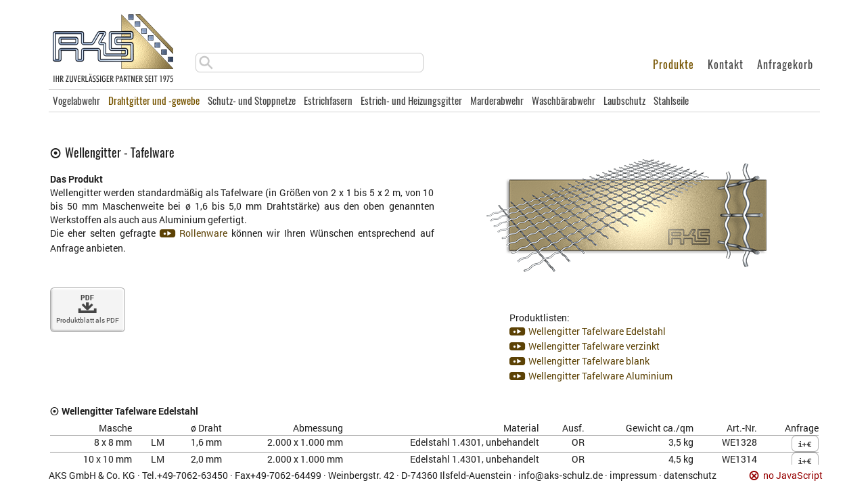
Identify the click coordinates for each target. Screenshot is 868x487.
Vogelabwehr (76, 101)
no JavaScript (793, 476)
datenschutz (690, 475)
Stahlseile (671, 101)
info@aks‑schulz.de (561, 475)
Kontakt (726, 65)
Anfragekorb (785, 65)
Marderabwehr (497, 101)
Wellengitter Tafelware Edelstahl (597, 331)
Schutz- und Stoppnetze (252, 101)
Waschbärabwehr (564, 101)
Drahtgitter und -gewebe (154, 101)
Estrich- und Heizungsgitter (411, 101)
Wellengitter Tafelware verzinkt (594, 346)
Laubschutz (624, 101)
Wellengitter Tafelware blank (589, 361)
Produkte (673, 65)
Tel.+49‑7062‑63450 (185, 475)
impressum (633, 475)
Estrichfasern (328, 101)
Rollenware (203, 233)
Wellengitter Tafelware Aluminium (600, 376)
